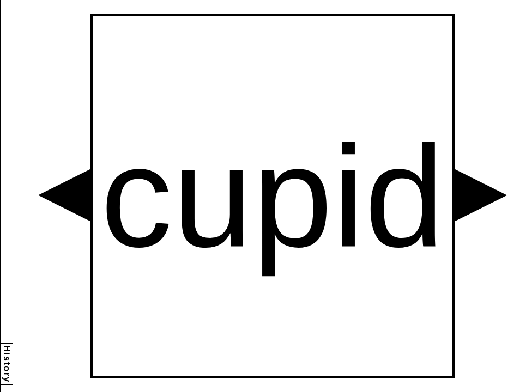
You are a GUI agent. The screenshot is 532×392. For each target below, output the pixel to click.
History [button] (7, 364)
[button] (64, 195)
